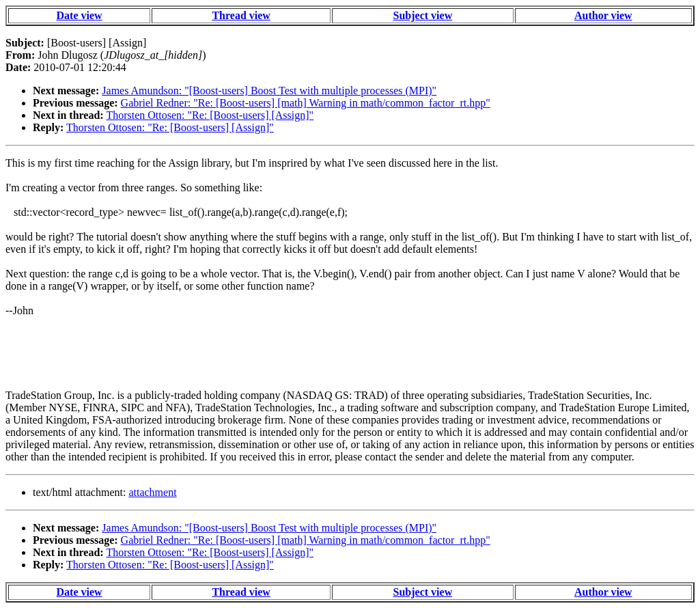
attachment (152, 492)
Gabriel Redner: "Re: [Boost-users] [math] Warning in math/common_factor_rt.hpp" (306, 103)
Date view (80, 15)
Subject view (423, 15)
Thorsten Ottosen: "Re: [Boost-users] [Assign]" (210, 115)
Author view (603, 15)
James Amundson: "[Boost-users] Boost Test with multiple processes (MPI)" (269, 91)
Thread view (241, 15)
